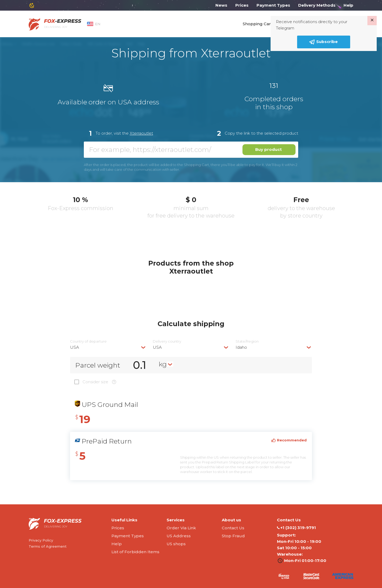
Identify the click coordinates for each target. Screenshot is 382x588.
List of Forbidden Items (135, 552)
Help (348, 5)
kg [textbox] (163, 364)
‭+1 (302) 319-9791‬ (296, 528)
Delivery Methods (317, 5)
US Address (179, 536)
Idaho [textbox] (241, 347)
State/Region (247, 341)
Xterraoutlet (141, 133)
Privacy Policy (41, 540)
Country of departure (88, 341)
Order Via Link (181, 528)
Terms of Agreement (48, 546)
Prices (242, 5)
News (221, 5)
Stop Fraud (233, 536)
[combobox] (108, 347)
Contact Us (233, 528)
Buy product (268, 149)
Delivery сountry (167, 341)
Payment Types (273, 5)
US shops (176, 544)
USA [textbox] (75, 347)
